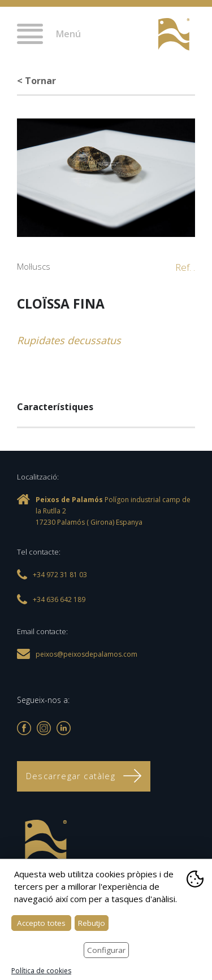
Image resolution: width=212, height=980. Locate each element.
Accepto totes (41, 923)
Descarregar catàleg (84, 776)
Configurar (106, 950)
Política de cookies (41, 971)
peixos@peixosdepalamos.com (86, 654)
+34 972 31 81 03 (137, 35)
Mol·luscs (34, 266)
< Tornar (36, 81)
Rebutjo (92, 923)
